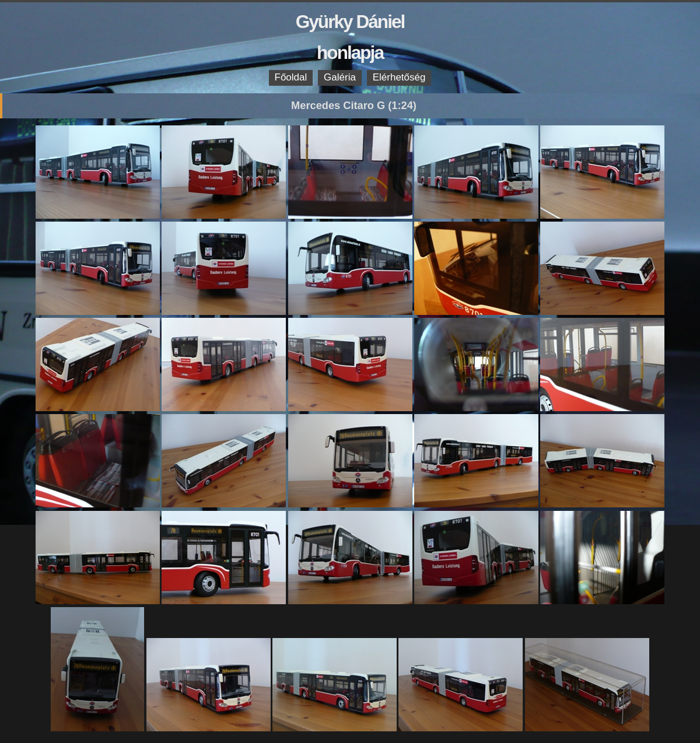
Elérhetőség (399, 77)
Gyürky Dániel (350, 22)
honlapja (350, 52)
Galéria (340, 77)
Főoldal (291, 77)
